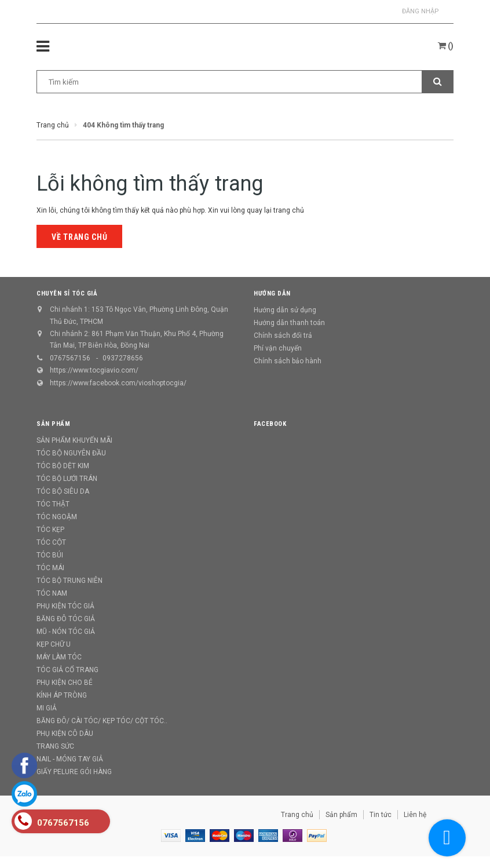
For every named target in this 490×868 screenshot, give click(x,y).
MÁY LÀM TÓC (59, 657)
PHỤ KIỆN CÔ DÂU (65, 734)
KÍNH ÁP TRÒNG (62, 695)
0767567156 (70, 358)
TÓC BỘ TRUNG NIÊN (70, 581)
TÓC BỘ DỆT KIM (63, 466)
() (446, 46)
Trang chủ (297, 815)
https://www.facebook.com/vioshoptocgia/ (118, 383)
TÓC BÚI (50, 555)
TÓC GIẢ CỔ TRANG (67, 670)
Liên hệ (415, 815)
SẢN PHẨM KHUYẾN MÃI (74, 440)
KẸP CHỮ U (54, 644)
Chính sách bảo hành (288, 361)
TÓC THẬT (53, 504)
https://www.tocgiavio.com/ (94, 370)
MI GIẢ (47, 708)
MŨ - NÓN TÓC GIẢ (66, 632)
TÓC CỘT (51, 542)
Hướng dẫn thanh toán (289, 323)
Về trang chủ (79, 237)
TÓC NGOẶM (57, 517)
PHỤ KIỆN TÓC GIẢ (65, 606)
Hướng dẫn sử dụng (285, 310)
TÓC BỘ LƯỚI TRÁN (67, 479)
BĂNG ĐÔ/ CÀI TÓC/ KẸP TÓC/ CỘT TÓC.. (102, 721)
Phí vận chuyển (278, 348)
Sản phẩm (341, 815)
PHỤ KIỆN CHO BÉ (65, 683)
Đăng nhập (420, 11)
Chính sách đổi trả (283, 335)
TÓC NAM (52, 593)
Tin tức (381, 815)
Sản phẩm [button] (53, 424)
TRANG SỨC (55, 746)
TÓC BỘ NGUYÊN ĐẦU (71, 453)
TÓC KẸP (50, 530)
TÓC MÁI (50, 568)
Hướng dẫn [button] (272, 293)
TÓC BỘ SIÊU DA (63, 491)
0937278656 (123, 358)
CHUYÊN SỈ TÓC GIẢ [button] (67, 293)
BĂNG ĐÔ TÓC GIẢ (66, 619)
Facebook (270, 424)
